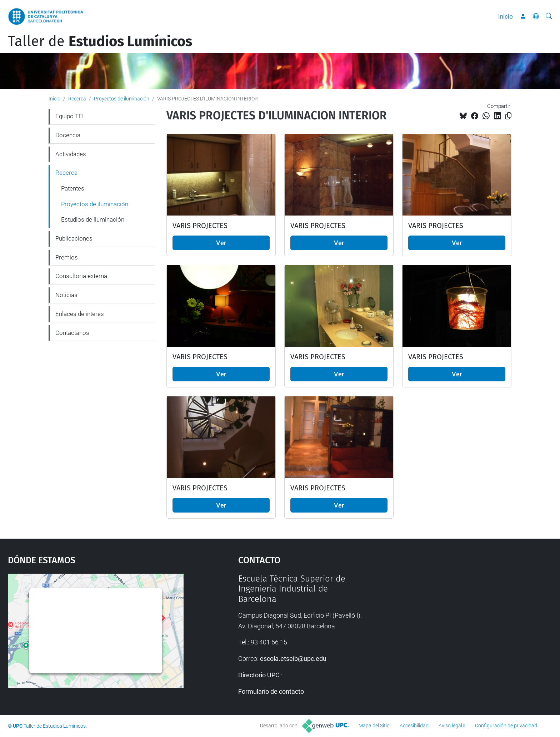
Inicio (506, 16)
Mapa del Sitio (374, 726)
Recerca (77, 99)
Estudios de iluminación (93, 219)
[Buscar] (549, 16)
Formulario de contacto (271, 691)
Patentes (73, 188)
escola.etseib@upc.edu (293, 659)
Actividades (71, 154)
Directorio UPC (259, 675)
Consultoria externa (81, 276)
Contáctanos (72, 333)
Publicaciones (74, 238)
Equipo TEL (70, 116)
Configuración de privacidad (506, 726)
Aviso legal (450, 726)
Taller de (100, 41)
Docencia (68, 135)
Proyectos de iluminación (122, 99)
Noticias (66, 295)
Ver (221, 243)
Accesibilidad (414, 726)
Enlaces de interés (80, 314)
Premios (67, 257)
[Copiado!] (508, 116)
